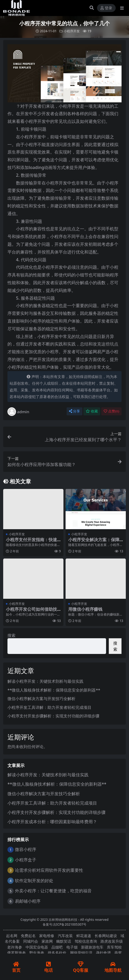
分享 (74, 411)
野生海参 (37, 953)
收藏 (92, 411)
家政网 (47, 941)
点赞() (111, 411)
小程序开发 (72, 31)
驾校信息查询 (86, 941)
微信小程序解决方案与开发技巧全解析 (41, 698)
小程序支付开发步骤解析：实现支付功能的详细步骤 (53, 716)
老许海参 (15, 947)
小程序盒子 (26, 860)
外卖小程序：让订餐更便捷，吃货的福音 (53, 891)
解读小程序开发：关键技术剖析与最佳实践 (45, 681)
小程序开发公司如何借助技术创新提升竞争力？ (31, 612)
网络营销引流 (81, 953)
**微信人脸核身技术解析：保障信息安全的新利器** (54, 690)
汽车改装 (65, 936)
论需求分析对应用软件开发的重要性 (49, 870)
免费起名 (28, 936)
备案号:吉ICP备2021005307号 (65, 924)
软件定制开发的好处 (34, 881)
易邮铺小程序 (28, 901)
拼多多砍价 (57, 953)
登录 (106, 8)
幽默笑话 (64, 941)
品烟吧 (57, 947)
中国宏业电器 (37, 947)
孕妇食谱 (103, 953)
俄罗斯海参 (17, 953)
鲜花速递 (84, 936)
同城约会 (31, 941)
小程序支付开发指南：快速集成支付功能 (31, 542)
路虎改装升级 (112, 941)
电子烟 (72, 947)
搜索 (11, 635)
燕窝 (118, 953)
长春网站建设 (106, 936)
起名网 (12, 936)
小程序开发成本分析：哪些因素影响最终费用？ (52, 822)
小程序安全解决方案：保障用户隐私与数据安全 (94, 542)
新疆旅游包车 (92, 947)
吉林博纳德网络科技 (63, 920)
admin (18, 412)
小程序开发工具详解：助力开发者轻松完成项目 (49, 707)
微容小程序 (26, 849)
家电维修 (47, 936)
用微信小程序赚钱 (85, 609)
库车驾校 (114, 947)
